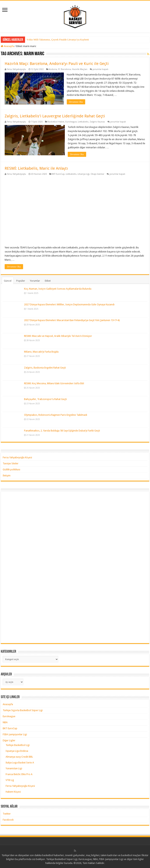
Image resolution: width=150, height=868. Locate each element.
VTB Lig (10, 780)
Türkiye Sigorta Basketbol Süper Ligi (23, 710)
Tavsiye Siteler (11, 463)
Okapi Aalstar (97, 174)
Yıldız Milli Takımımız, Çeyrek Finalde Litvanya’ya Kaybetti (58, 40)
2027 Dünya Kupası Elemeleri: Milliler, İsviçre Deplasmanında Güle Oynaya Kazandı (69, 304)
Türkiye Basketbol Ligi (18, 745)
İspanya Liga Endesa (17, 751)
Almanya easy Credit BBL (19, 757)
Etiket (48, 281)
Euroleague (71, 122)
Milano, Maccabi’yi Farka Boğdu (41, 352)
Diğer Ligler (9, 740)
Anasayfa (7, 46)
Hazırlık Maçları (80, 69)
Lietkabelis (83, 122)
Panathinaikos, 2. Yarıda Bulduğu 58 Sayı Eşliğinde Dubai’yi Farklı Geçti (62, 431)
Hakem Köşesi (13, 792)
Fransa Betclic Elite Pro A (19, 774)
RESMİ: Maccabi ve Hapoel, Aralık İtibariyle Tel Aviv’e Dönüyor (58, 336)
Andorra (53, 69)
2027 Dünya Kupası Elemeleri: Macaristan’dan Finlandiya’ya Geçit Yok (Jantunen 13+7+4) (72, 320)
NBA (5, 722)
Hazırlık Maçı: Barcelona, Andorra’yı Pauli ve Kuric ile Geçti (57, 64)
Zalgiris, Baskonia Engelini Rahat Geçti (45, 368)
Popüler (21, 281)
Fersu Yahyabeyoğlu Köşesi (17, 457)
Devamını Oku (76, 102)
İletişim (7, 475)
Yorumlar (35, 281)
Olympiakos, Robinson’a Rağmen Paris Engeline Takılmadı (56, 415)
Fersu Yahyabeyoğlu (16, 69)
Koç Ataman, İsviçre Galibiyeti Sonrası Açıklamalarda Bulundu (58, 289)
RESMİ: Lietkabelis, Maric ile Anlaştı (36, 168)
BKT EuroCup (58, 174)
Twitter (7, 814)
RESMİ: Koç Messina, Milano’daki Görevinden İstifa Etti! (54, 383)
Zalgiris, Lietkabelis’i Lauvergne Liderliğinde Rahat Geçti (55, 116)
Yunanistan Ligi (14, 768)
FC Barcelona (64, 69)
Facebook (8, 820)
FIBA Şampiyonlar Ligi (15, 734)
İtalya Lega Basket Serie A (20, 763)
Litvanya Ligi (84, 174)
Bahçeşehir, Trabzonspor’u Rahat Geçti (45, 399)
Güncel (8, 281)
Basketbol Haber (56, 122)
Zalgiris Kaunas (97, 122)
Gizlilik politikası (11, 469)
